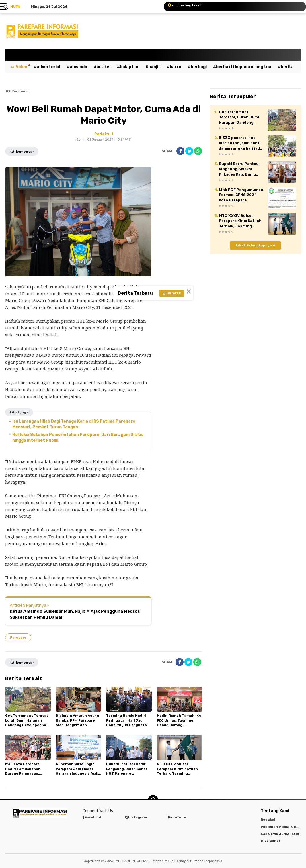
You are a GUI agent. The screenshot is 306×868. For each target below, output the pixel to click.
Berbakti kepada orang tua (244, 67)
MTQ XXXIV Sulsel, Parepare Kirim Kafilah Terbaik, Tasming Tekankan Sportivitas (240, 221)
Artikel (103, 67)
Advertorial (49, 67)
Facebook (92, 817)
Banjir (154, 67)
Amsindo (78, 67)
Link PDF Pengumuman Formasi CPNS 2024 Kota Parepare (241, 195)
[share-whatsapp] (198, 151)
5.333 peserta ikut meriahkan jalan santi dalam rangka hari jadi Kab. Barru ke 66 (240, 143)
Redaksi (268, 820)
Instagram (136, 817)
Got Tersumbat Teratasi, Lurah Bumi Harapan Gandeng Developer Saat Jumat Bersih (241, 117)
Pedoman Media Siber (280, 827)
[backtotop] (153, 800)
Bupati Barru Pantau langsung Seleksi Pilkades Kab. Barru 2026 (239, 169)
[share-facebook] (180, 151)
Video (21, 67)
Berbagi (199, 67)
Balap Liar (129, 67)
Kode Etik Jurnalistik (280, 834)
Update (172, 293)
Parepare (18, 637)
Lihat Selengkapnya (255, 245)
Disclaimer (270, 841)
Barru (175, 67)
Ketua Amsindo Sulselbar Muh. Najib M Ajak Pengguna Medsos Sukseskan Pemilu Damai (75, 614)
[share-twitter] (189, 151)
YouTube (177, 817)
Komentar (22, 151)
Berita (287, 67)
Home (15, 6)
